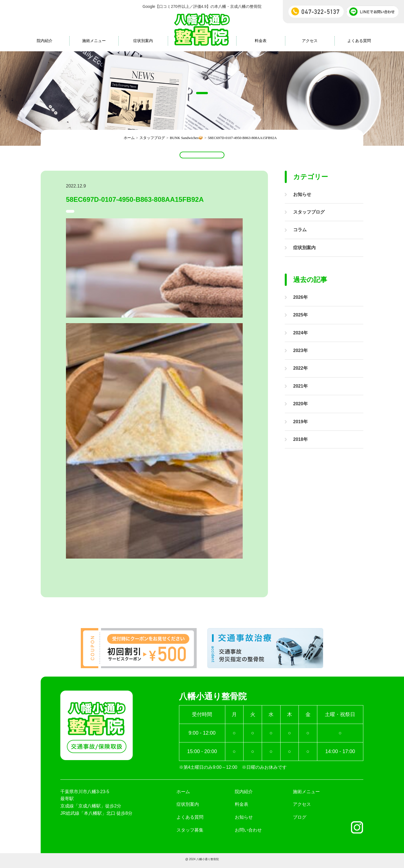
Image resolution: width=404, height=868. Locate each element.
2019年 (300, 422)
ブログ (300, 820)
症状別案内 (143, 41)
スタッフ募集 (190, 833)
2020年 (300, 404)
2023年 (300, 350)
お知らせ (302, 194)
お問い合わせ (248, 833)
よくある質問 (359, 41)
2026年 (300, 297)
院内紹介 (45, 41)
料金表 (261, 41)
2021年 (300, 386)
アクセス (310, 41)
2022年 (300, 368)
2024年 (300, 333)
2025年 (300, 315)
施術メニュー (94, 41)
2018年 (300, 439)
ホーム (183, 794)
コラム (300, 230)
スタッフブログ (309, 212)
